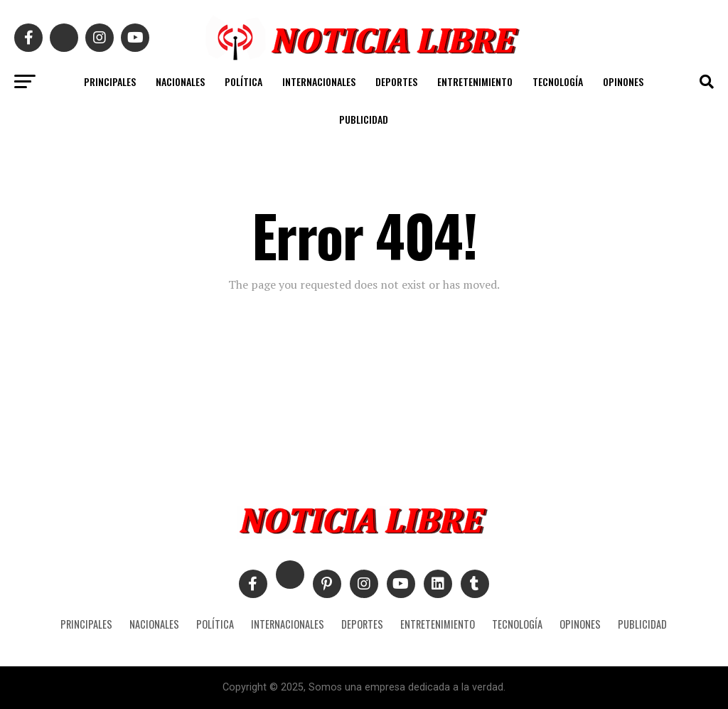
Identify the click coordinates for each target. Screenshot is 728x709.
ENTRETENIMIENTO (475, 81)
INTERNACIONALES (319, 81)
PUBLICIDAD (364, 119)
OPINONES (623, 81)
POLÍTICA (243, 81)
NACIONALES (180, 81)
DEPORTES (396, 81)
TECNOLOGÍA (558, 81)
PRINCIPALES (110, 81)
